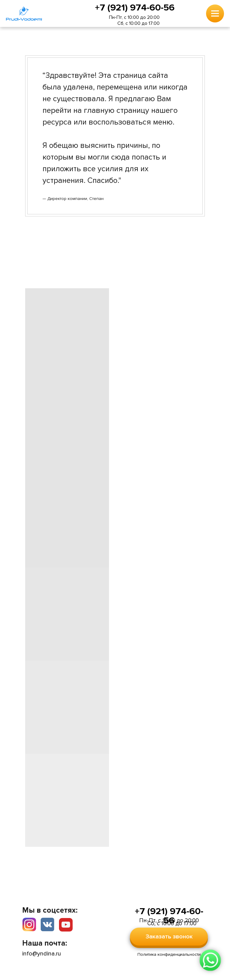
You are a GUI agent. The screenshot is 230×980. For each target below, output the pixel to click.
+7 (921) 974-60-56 (135, 7)
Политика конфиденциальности (169, 954)
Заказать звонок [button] (169, 937)
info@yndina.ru (42, 954)
